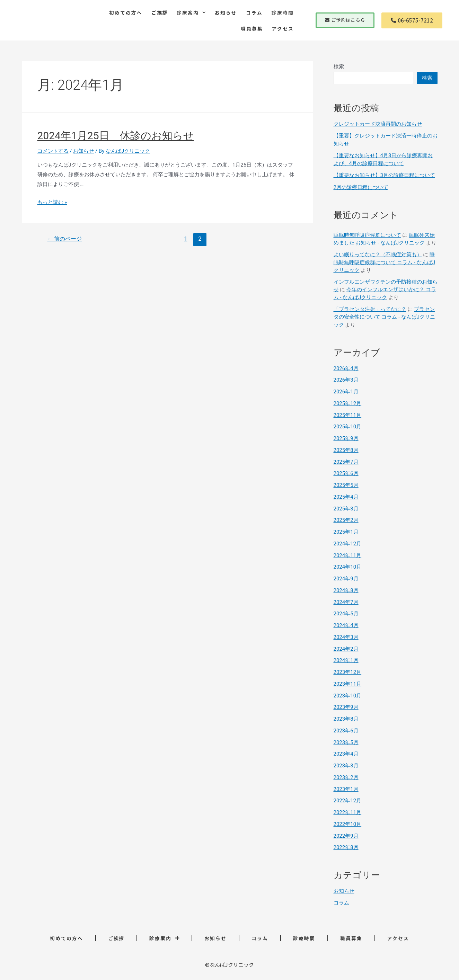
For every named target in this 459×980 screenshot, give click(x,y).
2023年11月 (348, 684)
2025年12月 (348, 403)
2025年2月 (346, 520)
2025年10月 (348, 427)
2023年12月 (348, 672)
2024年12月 (348, 544)
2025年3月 (346, 509)
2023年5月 (346, 742)
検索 (339, 66)
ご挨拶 (160, 12)
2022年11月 (348, 812)
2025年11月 (348, 415)
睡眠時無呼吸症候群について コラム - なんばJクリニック (385, 262)
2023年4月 (346, 754)
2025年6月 (346, 473)
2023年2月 (346, 777)
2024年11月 (348, 555)
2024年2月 (346, 649)
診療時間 (283, 12)
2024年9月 (346, 579)
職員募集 (252, 28)
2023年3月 (346, 766)
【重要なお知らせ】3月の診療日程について (384, 175)
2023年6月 (346, 731)
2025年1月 (346, 532)
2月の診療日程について (361, 187)
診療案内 (191, 12)
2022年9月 (346, 836)
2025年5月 (346, 485)
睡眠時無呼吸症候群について (367, 235)
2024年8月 (346, 590)
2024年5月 (346, 614)
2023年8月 (346, 719)
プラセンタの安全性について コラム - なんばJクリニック (385, 317)
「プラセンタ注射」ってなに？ (370, 309)
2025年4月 (346, 497)
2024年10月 (348, 567)
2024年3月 (346, 637)
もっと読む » (52, 202)
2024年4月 (346, 625)
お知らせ (226, 12)
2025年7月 (346, 462)
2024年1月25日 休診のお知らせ (116, 136)
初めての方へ (126, 12)
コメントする (53, 151)
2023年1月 (346, 789)
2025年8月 (346, 450)
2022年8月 (346, 847)
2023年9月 (346, 707)
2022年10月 (348, 824)
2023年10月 (348, 696)
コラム (254, 12)
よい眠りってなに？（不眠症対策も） (378, 255)
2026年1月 (346, 392)
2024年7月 (346, 602)
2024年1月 (346, 660)
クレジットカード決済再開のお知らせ (378, 124)
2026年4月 (346, 368)
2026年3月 (346, 380)
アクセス (283, 28)
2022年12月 (348, 801)
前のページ (64, 239)
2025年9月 (346, 438)
